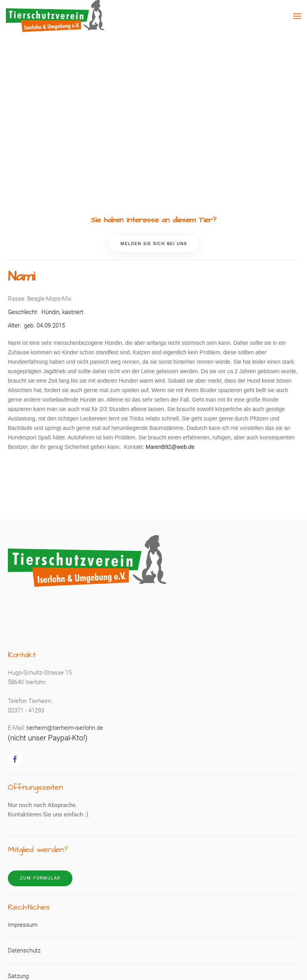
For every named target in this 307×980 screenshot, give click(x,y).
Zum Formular (40, 878)
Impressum (23, 925)
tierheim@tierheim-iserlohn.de (65, 728)
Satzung (18, 976)
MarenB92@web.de (170, 447)
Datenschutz (24, 950)
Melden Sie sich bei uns (154, 244)
